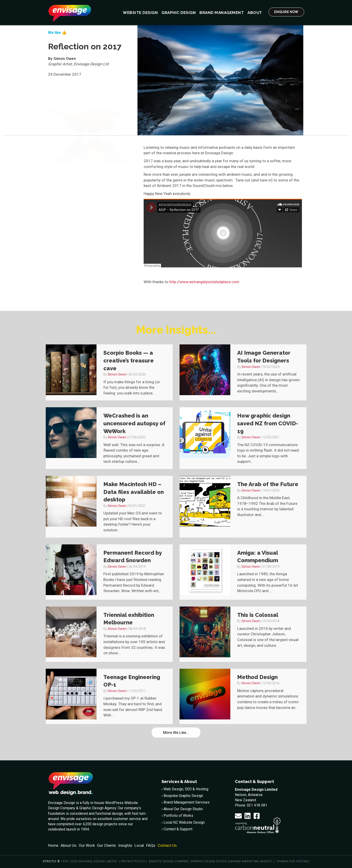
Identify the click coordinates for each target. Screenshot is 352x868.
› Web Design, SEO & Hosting (185, 789)
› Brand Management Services (185, 802)
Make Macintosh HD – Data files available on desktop (134, 492)
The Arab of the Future (268, 484)
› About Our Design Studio (182, 809)
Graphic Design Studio (209, 861)
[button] (238, 816)
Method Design (257, 677)
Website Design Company (169, 861)
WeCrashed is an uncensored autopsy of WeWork (134, 423)
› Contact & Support (177, 829)
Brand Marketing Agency (251, 861)
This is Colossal (258, 615)
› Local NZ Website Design (183, 822)
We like (54, 32)
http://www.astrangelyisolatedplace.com (204, 282)
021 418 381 (257, 805)
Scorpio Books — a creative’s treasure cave (129, 360)
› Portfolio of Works (177, 816)
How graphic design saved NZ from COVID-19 (268, 423)
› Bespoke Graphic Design (182, 796)
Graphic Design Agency (98, 808)
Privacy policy (133, 861)
